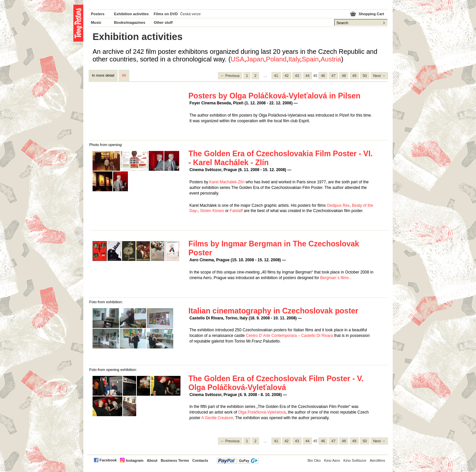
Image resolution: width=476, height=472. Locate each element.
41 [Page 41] (276, 76)
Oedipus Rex (338, 205)
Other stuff (163, 22)
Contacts (200, 460)
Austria (331, 59)
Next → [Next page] (379, 76)
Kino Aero (332, 460)
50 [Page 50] (365, 76)
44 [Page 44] (307, 76)
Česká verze (190, 14)
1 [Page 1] (247, 76)
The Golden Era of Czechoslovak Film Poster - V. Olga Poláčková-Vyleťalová (276, 383)
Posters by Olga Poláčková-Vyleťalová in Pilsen (274, 96)
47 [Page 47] (333, 76)
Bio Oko (314, 460)
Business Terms (175, 460)
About (152, 460)
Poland (276, 59)
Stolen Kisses (212, 211)
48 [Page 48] (344, 76)
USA (238, 59)
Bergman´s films (335, 278)
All (124, 75)
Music (96, 22)
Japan (255, 59)
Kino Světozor (355, 460)
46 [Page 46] (323, 76)
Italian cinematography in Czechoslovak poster (273, 311)
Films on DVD (166, 14)
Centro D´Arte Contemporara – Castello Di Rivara (289, 336)
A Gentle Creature (217, 418)
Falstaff (236, 211)
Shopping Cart (371, 14)
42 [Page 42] (287, 76)
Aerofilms (377, 460)
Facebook (108, 460)
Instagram (134, 460)
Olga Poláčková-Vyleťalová (262, 412)
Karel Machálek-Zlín (227, 182)
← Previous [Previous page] (230, 76)
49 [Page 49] (354, 76)
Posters (98, 14)
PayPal (238, 461)
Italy (294, 59)
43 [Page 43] (297, 76)
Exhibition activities (131, 14)
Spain (310, 59)
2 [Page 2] (255, 76)
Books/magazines (130, 22)
